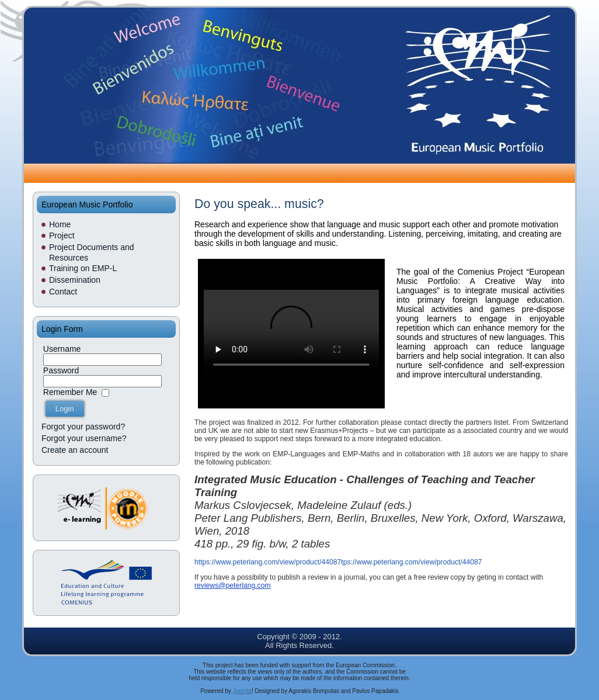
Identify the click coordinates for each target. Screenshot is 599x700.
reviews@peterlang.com (233, 585)
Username (62, 349)
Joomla (242, 691)
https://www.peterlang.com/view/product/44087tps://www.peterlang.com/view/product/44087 (338, 562)
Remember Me (70, 392)
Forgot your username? (84, 438)
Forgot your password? (83, 427)
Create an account (75, 450)
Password (61, 370)
